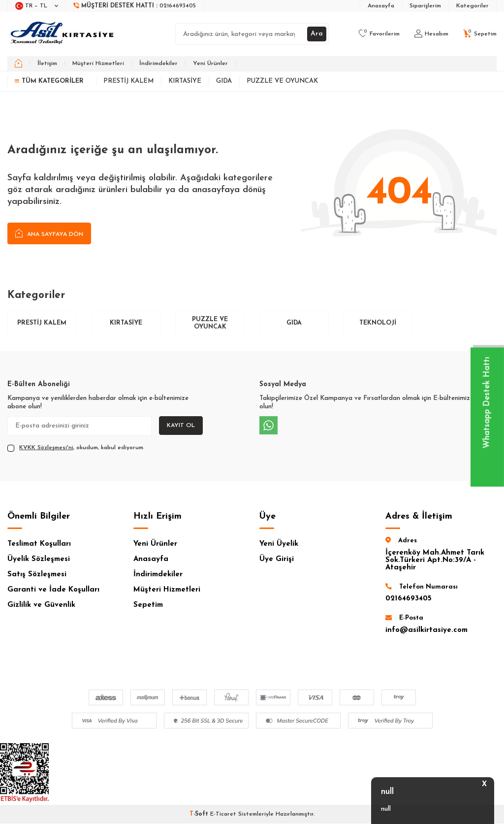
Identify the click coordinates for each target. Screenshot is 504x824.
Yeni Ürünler (210, 64)
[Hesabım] (431, 34)
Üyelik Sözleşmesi (39, 560)
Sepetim (148, 606)
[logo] (63, 34)
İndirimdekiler (158, 64)
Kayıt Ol (181, 426)
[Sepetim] (480, 34)
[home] (18, 64)
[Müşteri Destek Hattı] (135, 6)
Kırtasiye (185, 81)
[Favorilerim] (379, 34)
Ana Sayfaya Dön (49, 234)
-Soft (200, 815)
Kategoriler (472, 6)
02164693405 (409, 599)
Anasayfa (381, 6)
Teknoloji (378, 323)
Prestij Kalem (128, 81)
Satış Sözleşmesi (37, 575)
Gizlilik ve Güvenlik (41, 606)
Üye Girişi (277, 560)
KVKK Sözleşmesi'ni (46, 448)
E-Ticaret (223, 815)
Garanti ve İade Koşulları (53, 590)
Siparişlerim (425, 6)
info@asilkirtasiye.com (426, 630)
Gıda (224, 81)
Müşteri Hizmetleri (98, 64)
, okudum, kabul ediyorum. (76, 448)
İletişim (47, 64)
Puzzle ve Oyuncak (282, 81)
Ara (317, 34)
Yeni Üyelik (279, 544)
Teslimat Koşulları (39, 544)
